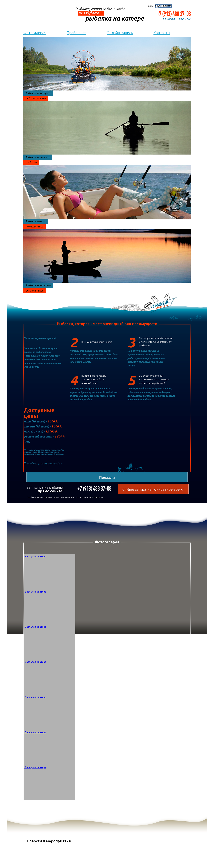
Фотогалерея (35, 33)
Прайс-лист (76, 33)
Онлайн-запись (120, 33)
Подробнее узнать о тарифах (43, 463)
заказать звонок (177, 19)
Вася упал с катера (36, 557)
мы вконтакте (160, 6)
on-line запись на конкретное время (153, 489)
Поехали (107, 477)
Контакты (162, 33)
